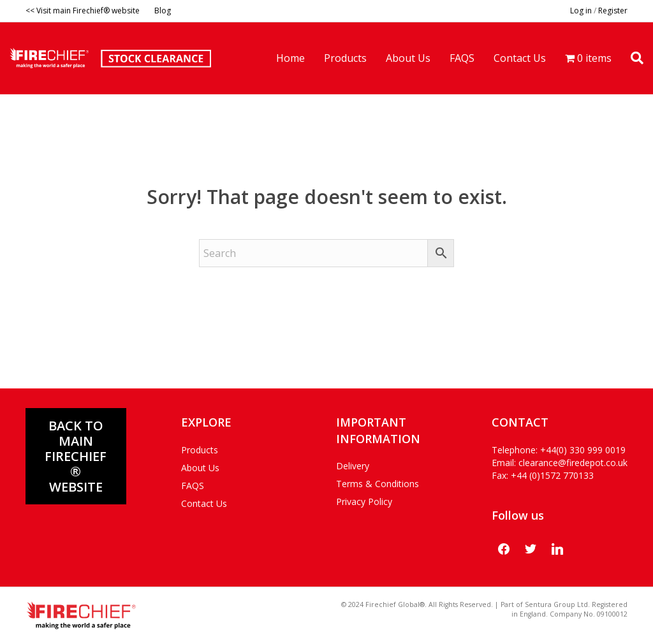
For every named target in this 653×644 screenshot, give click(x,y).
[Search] (632, 58)
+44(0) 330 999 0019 (583, 450)
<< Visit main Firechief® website (83, 11)
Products (345, 58)
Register (613, 11)
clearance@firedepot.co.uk (573, 463)
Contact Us (520, 58)
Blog (163, 11)
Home (290, 58)
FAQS (462, 58)
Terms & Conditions (378, 484)
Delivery (353, 466)
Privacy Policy (364, 501)
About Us (408, 58)
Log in (581, 11)
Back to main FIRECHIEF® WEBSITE (76, 456)
